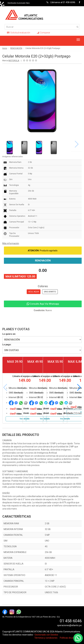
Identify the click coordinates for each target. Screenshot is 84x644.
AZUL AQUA (34, 292)
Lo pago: (7, 345)
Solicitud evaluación (19, 33)
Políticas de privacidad (71, 638)
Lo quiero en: (9, 334)
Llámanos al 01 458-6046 (60, 2)
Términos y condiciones (46, 638)
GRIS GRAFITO (50, 292)
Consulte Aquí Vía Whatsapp (43, 304)
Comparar (43, 33)
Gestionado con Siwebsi (46, 635)
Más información (11, 243)
